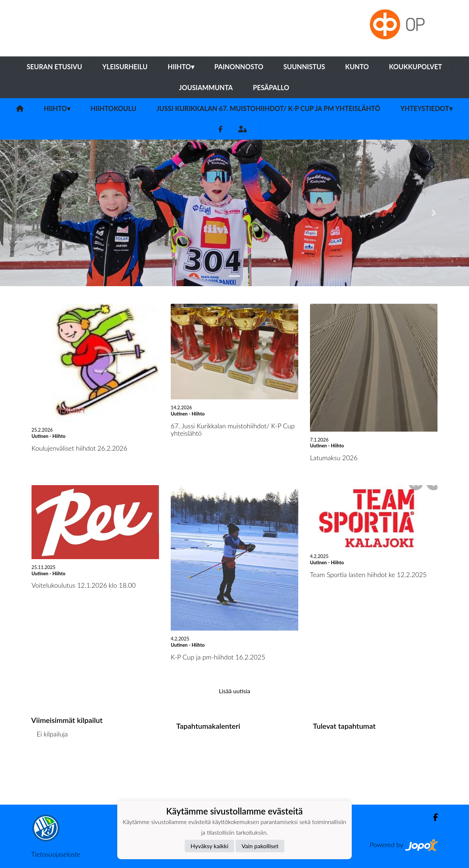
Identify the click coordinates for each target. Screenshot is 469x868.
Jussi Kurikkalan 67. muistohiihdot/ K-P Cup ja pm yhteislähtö (268, 108)
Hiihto (181, 67)
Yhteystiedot (426, 108)
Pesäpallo (271, 88)
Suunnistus (304, 67)
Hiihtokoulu (113, 108)
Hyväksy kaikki (209, 846)
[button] (35, 213)
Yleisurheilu (125, 67)
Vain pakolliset (260, 846)
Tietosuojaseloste (56, 854)
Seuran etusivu (55, 67)
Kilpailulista (51, 762)
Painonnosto (239, 67)
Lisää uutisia (234, 691)
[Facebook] (220, 129)
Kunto (357, 67)
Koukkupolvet (416, 67)
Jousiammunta (206, 88)
